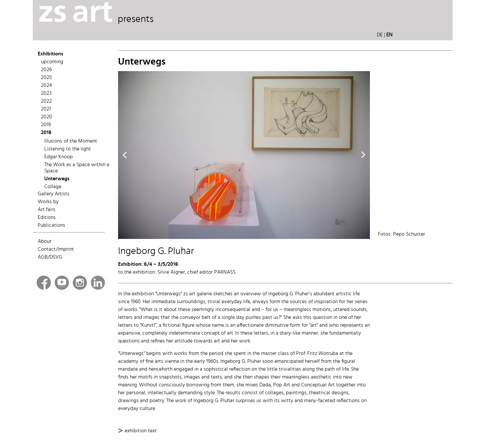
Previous (125, 155)
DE (380, 35)
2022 (46, 101)
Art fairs (47, 210)
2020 (47, 117)
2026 (46, 70)
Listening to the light (68, 149)
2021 (46, 109)
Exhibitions (51, 54)
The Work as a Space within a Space (77, 168)
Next (363, 155)
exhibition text (141, 431)
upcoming (52, 62)
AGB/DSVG (50, 257)
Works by (48, 202)
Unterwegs (57, 179)
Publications (51, 225)
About (45, 242)
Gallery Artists (54, 194)
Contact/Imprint (56, 249)
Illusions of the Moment (71, 141)
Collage (53, 187)
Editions (47, 218)
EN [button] (389, 35)
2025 (46, 78)
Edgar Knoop (59, 157)
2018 (46, 133)
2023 (46, 93)
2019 (46, 125)
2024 (47, 86)
